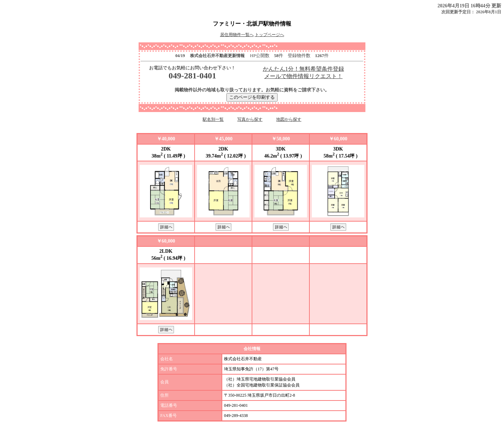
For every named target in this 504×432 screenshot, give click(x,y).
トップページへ (269, 35)
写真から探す (250, 119)
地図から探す (289, 119)
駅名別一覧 (213, 119)
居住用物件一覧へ (237, 35)
